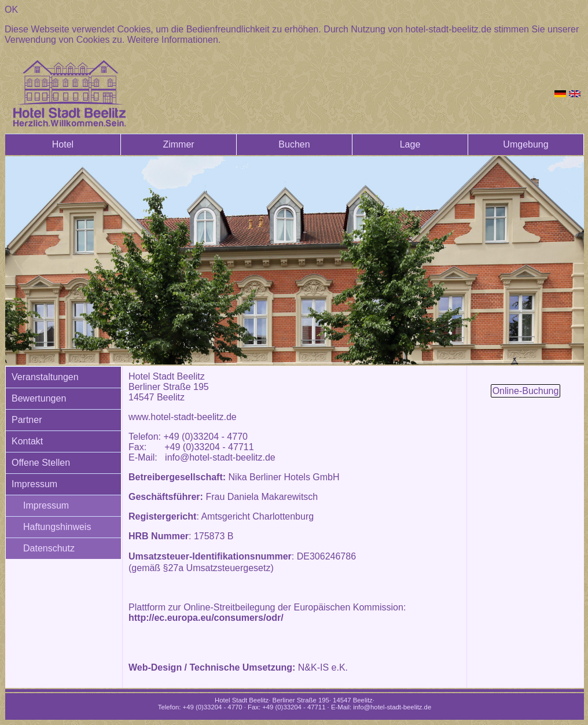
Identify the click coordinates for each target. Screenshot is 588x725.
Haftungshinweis (57, 527)
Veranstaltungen (45, 377)
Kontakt (27, 441)
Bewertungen (39, 398)
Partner (27, 420)
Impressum (34, 484)
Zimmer (178, 144)
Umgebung (525, 144)
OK (11, 10)
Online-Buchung (526, 391)
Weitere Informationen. (174, 40)
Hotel (63, 144)
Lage (410, 144)
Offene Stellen (41, 463)
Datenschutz (49, 548)
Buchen (294, 144)
